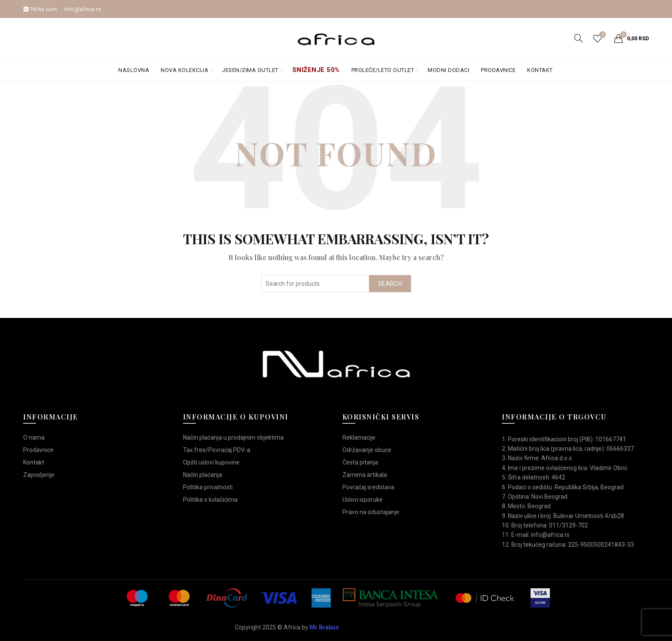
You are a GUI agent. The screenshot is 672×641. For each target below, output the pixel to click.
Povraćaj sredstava (368, 487)
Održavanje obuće (367, 450)
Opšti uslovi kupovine (211, 462)
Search (390, 284)
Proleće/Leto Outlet (383, 70)
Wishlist (601, 35)
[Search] (579, 38)
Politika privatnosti (208, 487)
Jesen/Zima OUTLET (250, 70)
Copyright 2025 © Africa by (287, 627)
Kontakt (540, 70)
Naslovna (134, 70)
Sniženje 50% (316, 70)
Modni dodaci (448, 70)
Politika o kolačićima (210, 500)
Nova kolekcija (184, 70)
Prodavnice (498, 70)
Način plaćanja (202, 475)
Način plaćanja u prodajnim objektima (233, 437)
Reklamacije (359, 437)
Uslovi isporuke (363, 500)
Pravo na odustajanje (371, 512)
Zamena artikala (365, 475)
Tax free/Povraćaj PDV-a (217, 450)
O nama (34, 437)
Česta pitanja (360, 462)
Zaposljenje (39, 475)
